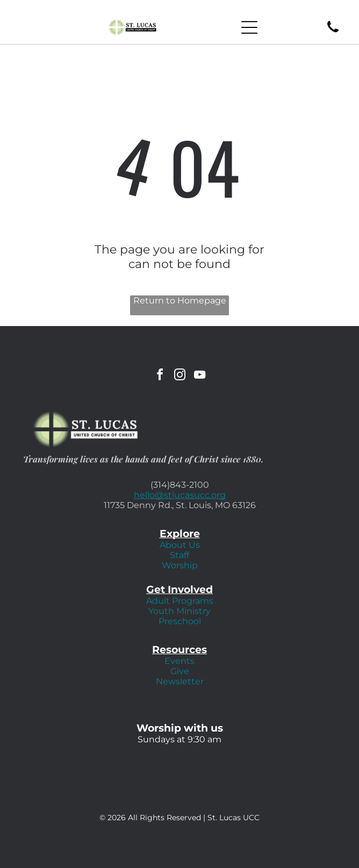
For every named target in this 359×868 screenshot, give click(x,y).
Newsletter (180, 681)
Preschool (180, 621)
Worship (180, 565)
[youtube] (199, 376)
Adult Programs (180, 601)
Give (180, 671)
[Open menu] (249, 27)
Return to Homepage (180, 301)
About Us (180, 545)
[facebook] (160, 376)
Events (180, 661)
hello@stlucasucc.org (180, 495)
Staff (180, 555)
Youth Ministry (180, 611)
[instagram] (180, 376)
